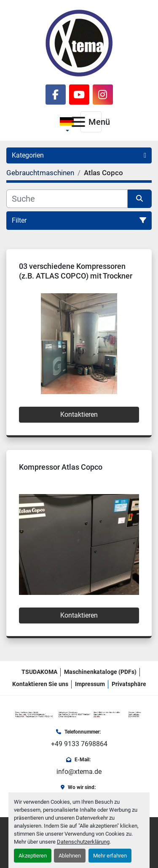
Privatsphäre (129, 684)
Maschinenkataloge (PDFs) (100, 672)
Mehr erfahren (110, 856)
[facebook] (56, 95)
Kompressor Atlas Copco (61, 467)
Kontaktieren (79, 414)
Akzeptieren (33, 856)
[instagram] (103, 95)
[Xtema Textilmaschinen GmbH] (79, 714)
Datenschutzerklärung (83, 842)
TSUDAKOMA (39, 672)
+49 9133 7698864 (79, 744)
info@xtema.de (79, 772)
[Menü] (78, 122)
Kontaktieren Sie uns (40, 684)
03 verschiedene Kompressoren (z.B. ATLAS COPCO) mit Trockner (76, 271)
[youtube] (79, 95)
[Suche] (67, 199)
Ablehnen (70, 856)
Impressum (90, 684)
